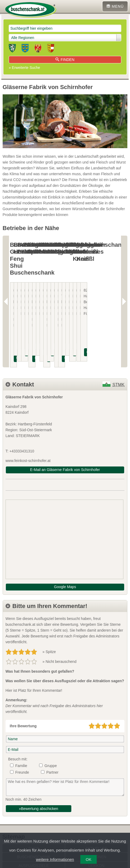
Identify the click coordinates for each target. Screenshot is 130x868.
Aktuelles (96, 786)
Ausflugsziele (34, 804)
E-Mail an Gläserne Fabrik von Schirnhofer (65, 408)
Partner (52, 710)
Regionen (96, 795)
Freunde (22, 710)
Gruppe (51, 704)
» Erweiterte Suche (24, 68)
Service (34, 813)
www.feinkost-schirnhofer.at (28, 399)
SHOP (34, 786)
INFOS (25, 296)
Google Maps (65, 525)
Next (124, 270)
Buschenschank (34, 795)
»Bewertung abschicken (38, 747)
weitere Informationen (55, 859)
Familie (21, 704)
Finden (65, 60)
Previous (6, 270)
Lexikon (96, 804)
